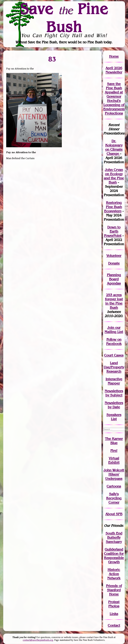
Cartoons (114, 486)
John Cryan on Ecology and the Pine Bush (114, 176)
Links (114, 614)
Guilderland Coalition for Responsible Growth (114, 556)
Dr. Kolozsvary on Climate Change (114, 147)
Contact (114, 625)
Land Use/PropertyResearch (114, 367)
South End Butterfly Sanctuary (114, 537)
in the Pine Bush (114, 303)
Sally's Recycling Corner (114, 498)
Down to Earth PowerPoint (113, 231)
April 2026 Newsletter (114, 70)
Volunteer (114, 256)
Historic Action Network (114, 574)
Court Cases (114, 355)
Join (111, 328)
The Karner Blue (114, 441)
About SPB (114, 514)
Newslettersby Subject (114, 393)
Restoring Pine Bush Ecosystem (113, 207)
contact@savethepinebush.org (38, 640)
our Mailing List (114, 330)
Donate (114, 263)
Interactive (114, 379)
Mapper (114, 383)
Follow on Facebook (114, 342)
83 (52, 59)
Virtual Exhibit (114, 460)
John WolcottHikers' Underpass (114, 474)
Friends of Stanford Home (114, 590)
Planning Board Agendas (114, 279)
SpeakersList (114, 417)
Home (114, 56)
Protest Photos (114, 604)
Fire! (114, 451)
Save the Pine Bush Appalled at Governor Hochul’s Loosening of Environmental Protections (115, 99)
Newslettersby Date (114, 405)
